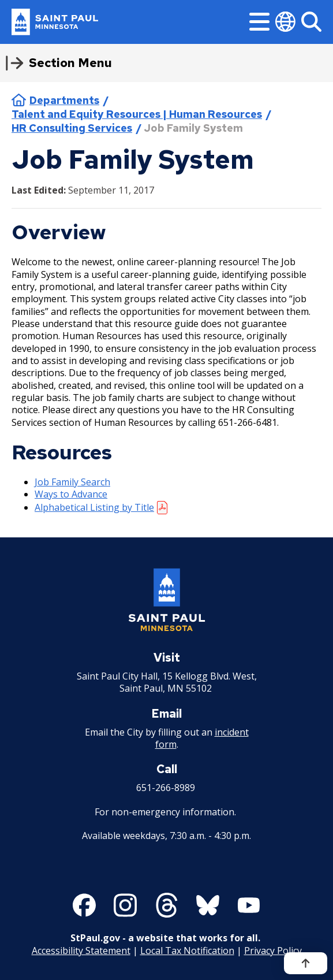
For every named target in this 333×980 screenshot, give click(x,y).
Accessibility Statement (81, 951)
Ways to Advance (71, 494)
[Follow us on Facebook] (84, 905)
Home (19, 100)
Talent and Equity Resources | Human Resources (137, 114)
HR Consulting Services (72, 128)
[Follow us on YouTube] (249, 905)
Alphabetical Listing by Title (94, 507)
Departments (64, 100)
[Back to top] (306, 963)
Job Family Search (72, 482)
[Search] (311, 22)
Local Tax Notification (187, 951)
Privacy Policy (273, 951)
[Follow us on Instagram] (125, 905)
